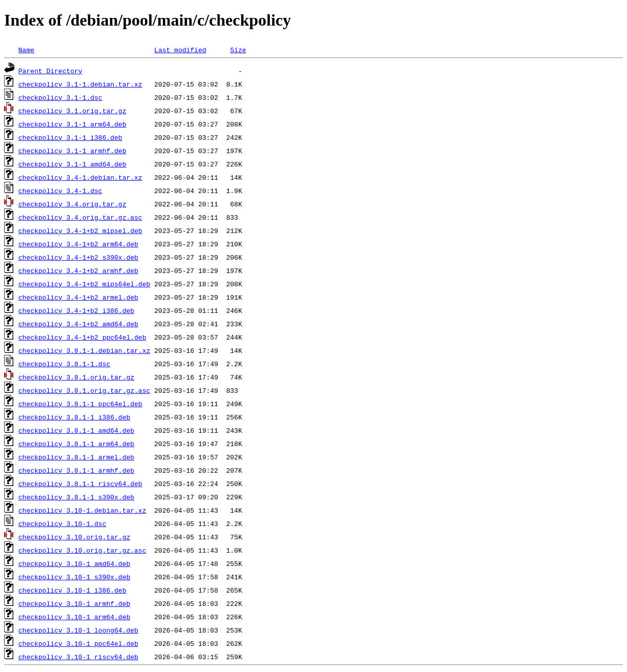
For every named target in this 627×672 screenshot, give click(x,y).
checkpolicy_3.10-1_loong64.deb (78, 630)
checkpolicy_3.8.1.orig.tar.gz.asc (84, 390)
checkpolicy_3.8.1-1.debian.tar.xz (84, 350)
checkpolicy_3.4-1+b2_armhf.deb (78, 270)
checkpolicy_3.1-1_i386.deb (70, 137)
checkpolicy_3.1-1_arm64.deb (72, 124)
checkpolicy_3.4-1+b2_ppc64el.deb (82, 337)
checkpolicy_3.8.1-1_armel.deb (76, 457)
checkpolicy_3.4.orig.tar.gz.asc (80, 217)
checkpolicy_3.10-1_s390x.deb (74, 577)
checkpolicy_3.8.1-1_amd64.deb (76, 430)
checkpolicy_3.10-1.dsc (62, 523)
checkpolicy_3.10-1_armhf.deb (74, 603)
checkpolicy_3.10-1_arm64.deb (74, 617)
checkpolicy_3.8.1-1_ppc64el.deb (80, 404)
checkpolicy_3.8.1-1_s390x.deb (76, 497)
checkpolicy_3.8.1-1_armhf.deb (76, 470)
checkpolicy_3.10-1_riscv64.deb (78, 657)
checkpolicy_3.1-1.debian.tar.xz (80, 84)
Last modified (180, 50)
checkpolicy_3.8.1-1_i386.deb (74, 417)
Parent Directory (50, 71)
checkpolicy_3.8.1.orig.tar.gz (76, 377)
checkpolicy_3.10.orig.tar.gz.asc (82, 550)
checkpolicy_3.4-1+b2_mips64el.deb (84, 284)
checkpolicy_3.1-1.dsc (60, 97)
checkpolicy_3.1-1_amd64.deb (72, 164)
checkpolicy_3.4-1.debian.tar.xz (80, 177)
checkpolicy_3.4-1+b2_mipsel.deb (80, 230)
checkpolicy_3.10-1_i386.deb (72, 590)
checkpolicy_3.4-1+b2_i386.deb (76, 310)
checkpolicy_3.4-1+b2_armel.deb (78, 297)
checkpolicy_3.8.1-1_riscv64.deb (80, 484)
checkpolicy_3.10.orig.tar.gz (74, 537)
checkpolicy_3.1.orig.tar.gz (72, 111)
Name (26, 50)
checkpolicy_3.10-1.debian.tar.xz (82, 510)
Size (238, 50)
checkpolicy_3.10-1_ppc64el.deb (78, 643)
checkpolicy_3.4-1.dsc (60, 191)
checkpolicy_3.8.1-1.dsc (64, 364)
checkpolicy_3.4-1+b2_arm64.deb (78, 244)
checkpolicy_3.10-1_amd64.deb (74, 563)
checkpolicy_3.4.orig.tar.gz (72, 204)
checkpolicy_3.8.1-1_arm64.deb (76, 444)
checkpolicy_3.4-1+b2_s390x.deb (78, 257)
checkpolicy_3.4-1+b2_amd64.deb (78, 324)
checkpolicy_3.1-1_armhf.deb (72, 151)
